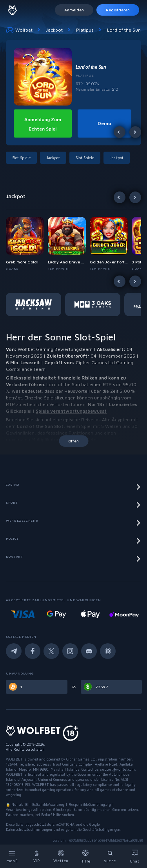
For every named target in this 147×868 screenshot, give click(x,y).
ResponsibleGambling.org (90, 804)
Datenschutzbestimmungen (29, 830)
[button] (23, 158)
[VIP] (37, 856)
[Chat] (135, 856)
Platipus (85, 30)
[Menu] (12, 856)
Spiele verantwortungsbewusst (71, 411)
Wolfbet (19, 30)
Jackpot (54, 30)
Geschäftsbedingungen (102, 830)
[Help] (86, 856)
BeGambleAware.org (48, 804)
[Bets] (61, 856)
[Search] (110, 856)
